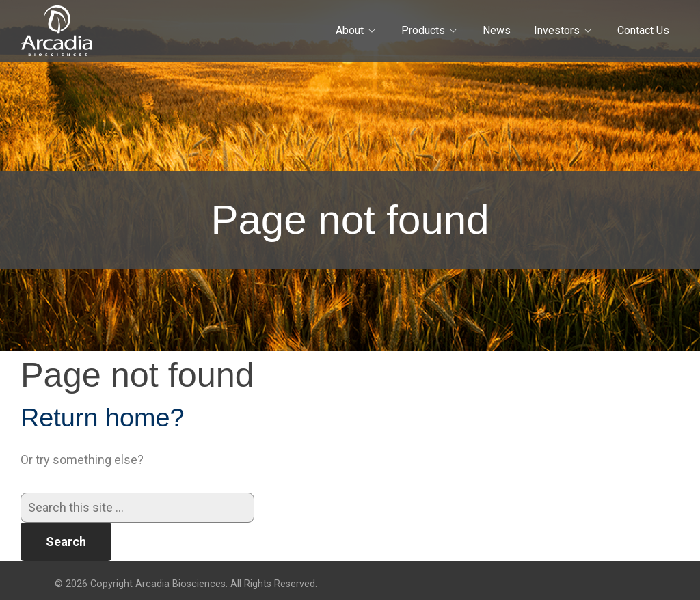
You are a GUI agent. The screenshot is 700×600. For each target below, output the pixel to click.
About (350, 30)
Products (423, 30)
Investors (557, 30)
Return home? (103, 418)
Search (66, 542)
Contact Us (643, 30)
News (497, 30)
